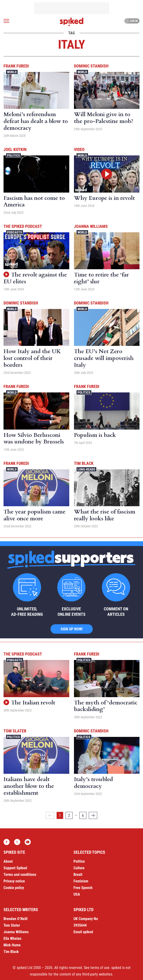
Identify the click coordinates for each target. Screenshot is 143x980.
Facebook (7, 842)
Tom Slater (15, 731)
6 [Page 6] (83, 816)
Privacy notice (14, 881)
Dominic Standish (91, 66)
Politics (14, 155)
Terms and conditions (20, 875)
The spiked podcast (23, 226)
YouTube (28, 842)
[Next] (93, 815)
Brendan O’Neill (15, 919)
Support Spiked (15, 868)
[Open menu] (6, 21)
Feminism (81, 881)
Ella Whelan (12, 939)
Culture (79, 868)
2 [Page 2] (69, 816)
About (8, 861)
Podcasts (15, 232)
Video (79, 149)
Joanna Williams (91, 226)
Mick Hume (12, 945)
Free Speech (83, 888)
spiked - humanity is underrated (72, 22)
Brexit (78, 875)
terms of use (100, 968)
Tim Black (84, 463)
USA (77, 894)
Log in (131, 21)
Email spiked (83, 932)
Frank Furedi (16, 66)
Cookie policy (14, 888)
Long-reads (86, 469)
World (12, 72)
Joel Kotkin (15, 149)
